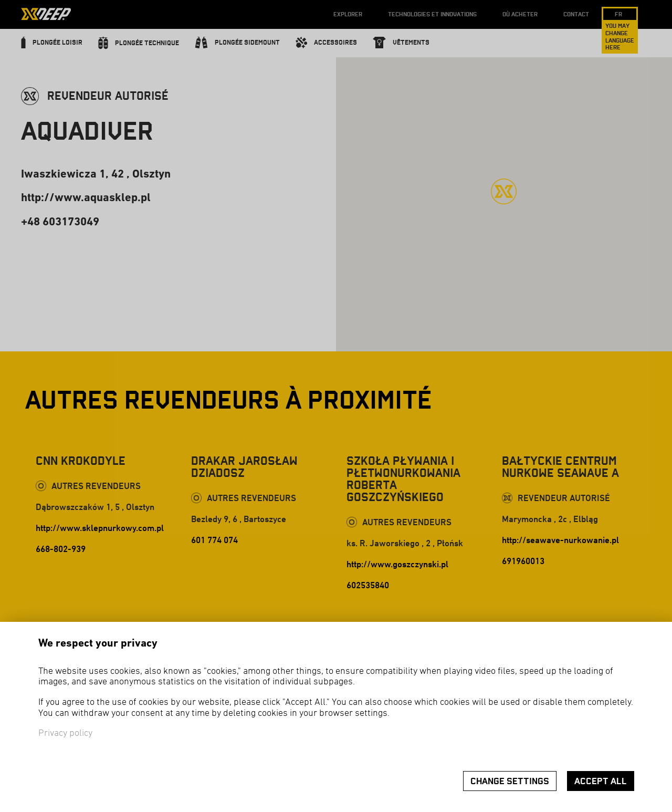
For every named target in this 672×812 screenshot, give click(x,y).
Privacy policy (65, 733)
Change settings (510, 781)
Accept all (601, 781)
